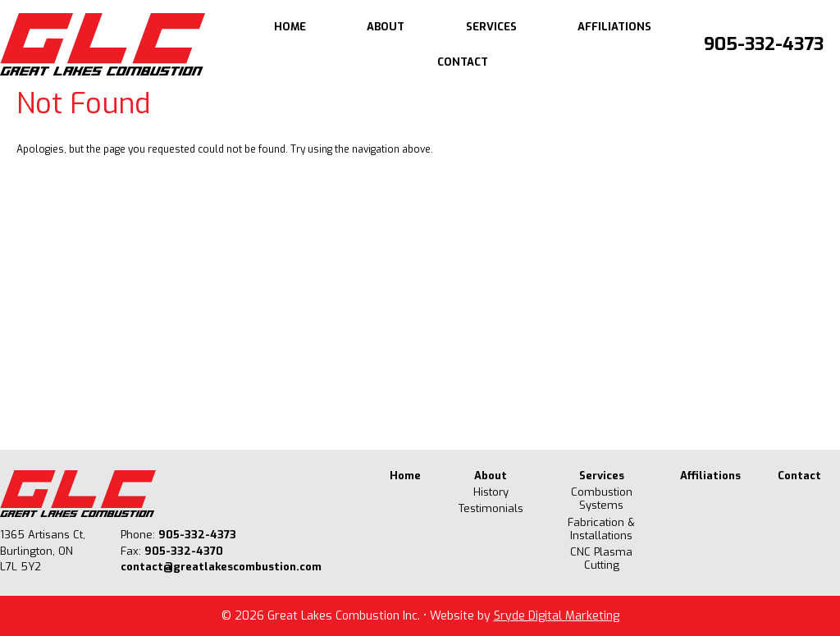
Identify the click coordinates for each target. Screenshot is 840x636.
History (491, 492)
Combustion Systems (602, 499)
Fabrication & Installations (601, 529)
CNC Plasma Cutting (601, 559)
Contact (463, 62)
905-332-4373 (764, 44)
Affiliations (614, 27)
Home (290, 27)
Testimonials (491, 509)
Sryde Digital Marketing (557, 616)
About (386, 27)
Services (491, 27)
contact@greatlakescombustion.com (221, 567)
